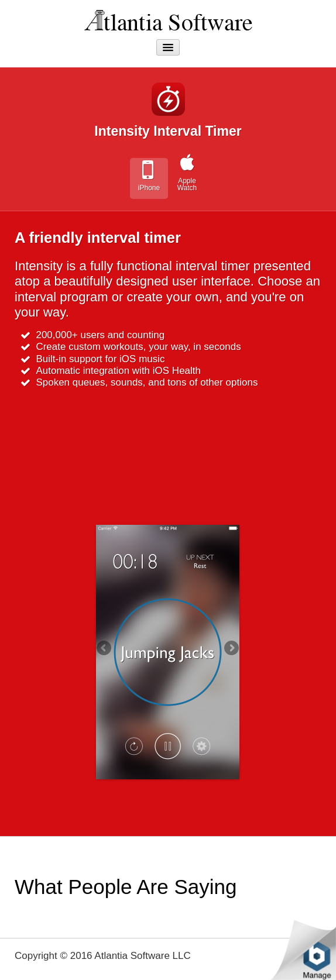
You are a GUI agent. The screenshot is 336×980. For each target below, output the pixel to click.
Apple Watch (187, 184)
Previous (105, 649)
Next (231, 649)
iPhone (149, 188)
